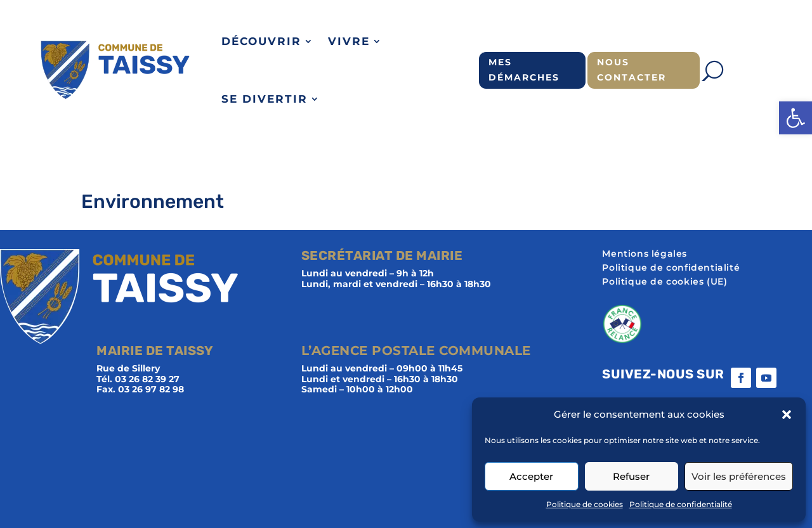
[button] (796, 118)
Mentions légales (645, 254)
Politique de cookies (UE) (665, 282)
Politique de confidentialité (681, 504)
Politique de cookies (585, 504)
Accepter (531, 476)
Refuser (631, 476)
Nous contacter (632, 70)
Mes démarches (524, 70)
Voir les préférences (739, 476)
